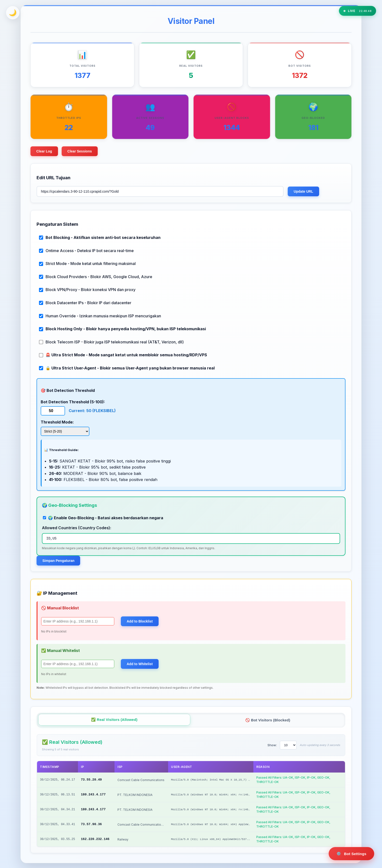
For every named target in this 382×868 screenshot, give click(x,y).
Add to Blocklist (140, 621)
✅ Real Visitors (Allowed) (114, 720)
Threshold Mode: (57, 422)
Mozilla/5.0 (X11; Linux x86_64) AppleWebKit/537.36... (212, 839)
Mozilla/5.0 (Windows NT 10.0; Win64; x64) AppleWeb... (212, 824)
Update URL (303, 191)
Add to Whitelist (140, 664)
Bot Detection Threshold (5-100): (73, 402)
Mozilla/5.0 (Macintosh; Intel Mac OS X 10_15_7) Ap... (212, 780)
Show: (272, 745)
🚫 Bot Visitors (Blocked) (268, 720)
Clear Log (44, 151)
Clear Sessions (80, 151)
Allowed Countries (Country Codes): (76, 528)
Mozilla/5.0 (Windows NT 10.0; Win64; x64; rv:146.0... (212, 795)
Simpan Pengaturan (58, 561)
